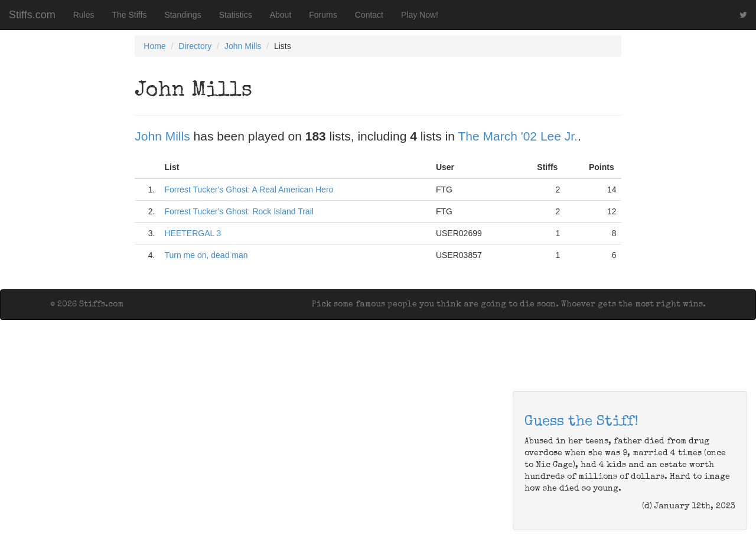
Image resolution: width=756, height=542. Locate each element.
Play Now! (420, 15)
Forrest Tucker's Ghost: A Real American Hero (249, 190)
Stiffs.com (32, 15)
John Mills (243, 46)
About (281, 15)
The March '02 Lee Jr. (517, 136)
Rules (84, 15)
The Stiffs (130, 15)
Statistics (236, 15)
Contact (369, 15)
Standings (183, 15)
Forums (323, 15)
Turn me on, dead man (206, 255)
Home (154, 46)
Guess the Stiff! (581, 422)
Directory (195, 46)
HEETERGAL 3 (193, 233)
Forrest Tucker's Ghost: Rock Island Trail (239, 211)
